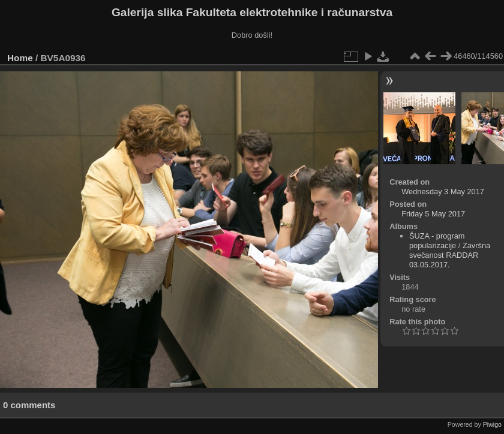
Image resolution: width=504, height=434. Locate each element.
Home (20, 58)
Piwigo (492, 424)
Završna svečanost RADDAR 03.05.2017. (450, 255)
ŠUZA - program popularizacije (437, 241)
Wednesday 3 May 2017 (443, 192)
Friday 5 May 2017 (433, 214)
